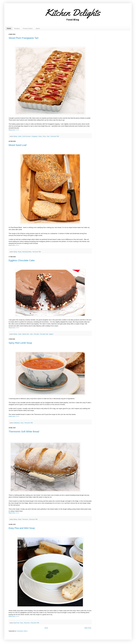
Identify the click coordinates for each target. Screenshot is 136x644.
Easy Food (17, 623)
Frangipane (35, 136)
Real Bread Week (27, 252)
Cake (32, 334)
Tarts (48, 136)
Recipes (17, 28)
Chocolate (36, 334)
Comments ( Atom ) (22, 631)
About (38, 28)
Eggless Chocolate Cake (22, 260)
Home (9, 28)
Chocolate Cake (44, 334)
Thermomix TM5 (55, 136)
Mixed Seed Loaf (18, 145)
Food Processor (27, 136)
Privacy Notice (28, 28)
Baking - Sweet (18, 136)
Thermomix (25, 519)
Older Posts (88, 628)
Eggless (51, 334)
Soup (22, 423)
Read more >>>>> (14, 130)
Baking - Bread (18, 252)
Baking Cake (26, 334)
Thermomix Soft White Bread (24, 432)
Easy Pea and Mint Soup (22, 528)
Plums (45, 136)
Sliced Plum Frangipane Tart (24, 38)
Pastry (40, 136)
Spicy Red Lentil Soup (20, 343)
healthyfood (17, 423)
